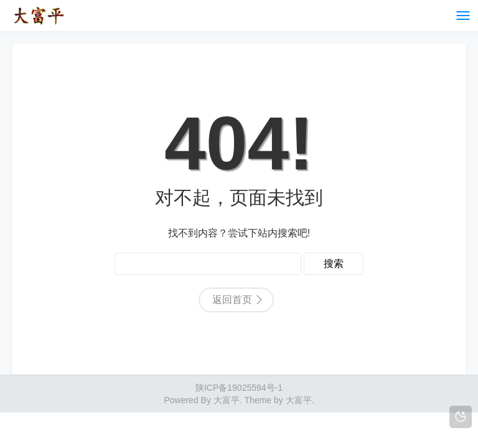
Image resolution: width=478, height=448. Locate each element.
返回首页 (232, 300)
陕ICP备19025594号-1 (239, 388)
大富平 (299, 400)
